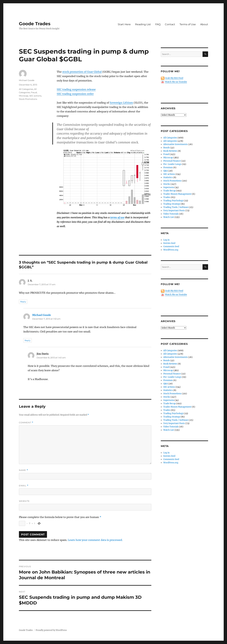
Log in (166, 240)
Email (24, 486)
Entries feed (169, 243)
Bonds (167, 148)
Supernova (169, 187)
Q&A (166, 171)
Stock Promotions (28, 99)
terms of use (117, 217)
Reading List (143, 24)
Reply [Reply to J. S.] (23, 302)
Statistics (168, 177)
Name (23, 470)
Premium (168, 168)
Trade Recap (169, 191)
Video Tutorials (171, 214)
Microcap (24, 96)
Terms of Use (188, 24)
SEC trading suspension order (75, 94)
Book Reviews (170, 151)
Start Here (124, 24)
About (204, 24)
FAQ (158, 24)
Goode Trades (35, 24)
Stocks (167, 184)
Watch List (169, 217)
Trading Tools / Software (176, 207)
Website (24, 501)
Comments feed (171, 246)
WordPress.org (171, 250)
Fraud (34, 92)
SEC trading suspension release (76, 89)
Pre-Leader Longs (172, 164)
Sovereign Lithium (121, 103)
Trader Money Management (177, 194)
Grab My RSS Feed (174, 78)
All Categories (26, 89)
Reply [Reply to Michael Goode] (28, 340)
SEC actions (35, 96)
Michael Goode (27, 80)
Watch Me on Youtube (176, 82)
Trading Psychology (173, 201)
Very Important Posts (174, 211)
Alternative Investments (175, 144)
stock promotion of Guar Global (82, 72)
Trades (167, 197)
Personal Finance (172, 161)
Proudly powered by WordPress (51, 630)
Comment (26, 423)
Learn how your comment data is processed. (95, 540)
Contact (170, 24)
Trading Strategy (172, 204)
